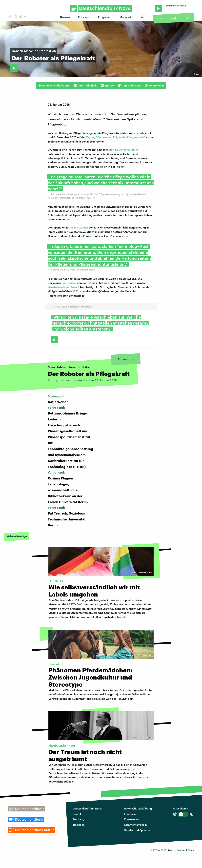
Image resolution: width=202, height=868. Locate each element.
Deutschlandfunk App (54, 85)
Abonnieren (154, 85)
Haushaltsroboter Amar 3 (64, 287)
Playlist (174, 18)
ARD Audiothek (85, 85)
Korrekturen (131, 819)
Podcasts (84, 17)
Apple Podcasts (129, 85)
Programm (105, 17)
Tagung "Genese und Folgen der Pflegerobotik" (116, 137)
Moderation (127, 17)
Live (161, 18)
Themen (65, 17)
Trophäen (79, 825)
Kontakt (78, 814)
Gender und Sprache (137, 830)
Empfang (78, 819)
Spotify (107, 85)
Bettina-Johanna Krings (124, 150)
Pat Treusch (69, 283)
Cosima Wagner (78, 227)
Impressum (131, 814)
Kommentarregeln (135, 825)
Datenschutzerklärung (138, 808)
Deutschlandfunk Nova (87, 808)
